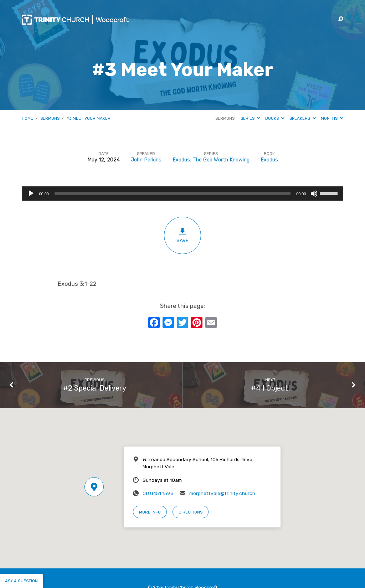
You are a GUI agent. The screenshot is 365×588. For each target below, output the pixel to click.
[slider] (173, 194)
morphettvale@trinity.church (222, 493)
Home (27, 118)
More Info (150, 512)
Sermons (50, 118)
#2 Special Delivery (95, 388)
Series (250, 118)
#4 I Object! (270, 388)
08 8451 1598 (158, 493)
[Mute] (314, 194)
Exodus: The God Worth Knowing (211, 160)
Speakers (303, 118)
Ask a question (21, 581)
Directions (191, 512)
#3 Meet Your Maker (88, 118)
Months (332, 118)
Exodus (269, 160)
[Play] (31, 194)
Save (182, 235)
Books (275, 118)
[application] (182, 194)
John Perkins (146, 160)
